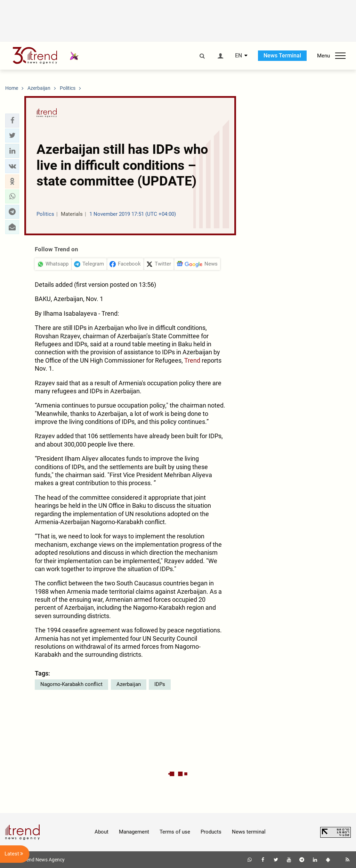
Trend (192, 360)
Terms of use (175, 832)
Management (134, 832)
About (102, 832)
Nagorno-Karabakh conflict (71, 684)
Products (211, 832)
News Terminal (282, 56)
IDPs (160, 684)
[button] (12, 120)
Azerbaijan (129, 684)
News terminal (249, 832)
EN (238, 56)
